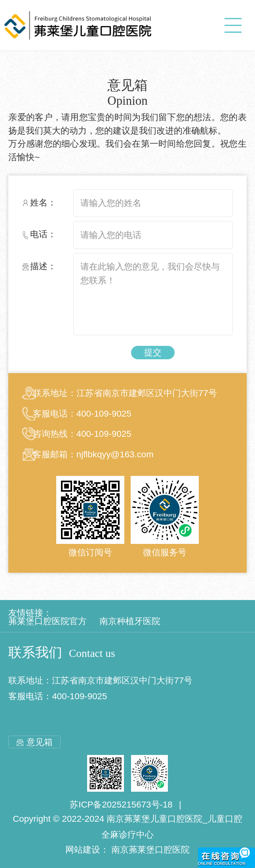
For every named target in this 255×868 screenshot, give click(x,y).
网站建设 (83, 850)
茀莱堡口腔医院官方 (48, 621)
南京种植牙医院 (130, 621)
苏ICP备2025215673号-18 (121, 805)
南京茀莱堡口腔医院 (150, 850)
